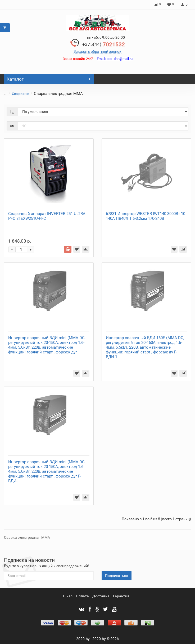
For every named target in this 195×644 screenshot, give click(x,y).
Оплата (82, 596)
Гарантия (121, 596)
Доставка (101, 596)
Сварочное (21, 94)
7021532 (104, 45)
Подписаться (117, 576)
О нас (68, 596)
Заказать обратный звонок (97, 51)
